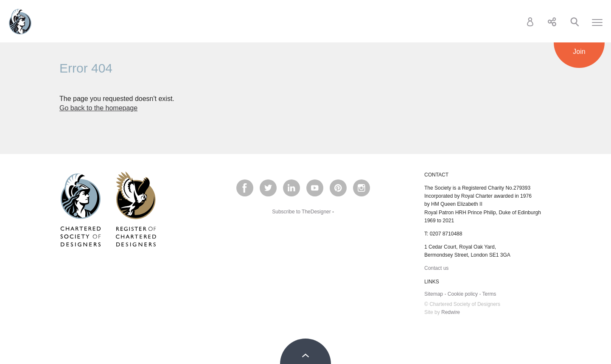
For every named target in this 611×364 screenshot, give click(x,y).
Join (579, 52)
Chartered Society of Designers (20, 22)
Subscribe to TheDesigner (301, 212)
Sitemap (434, 294)
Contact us (436, 268)
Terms (489, 294)
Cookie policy (463, 294)
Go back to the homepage (98, 108)
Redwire (451, 312)
